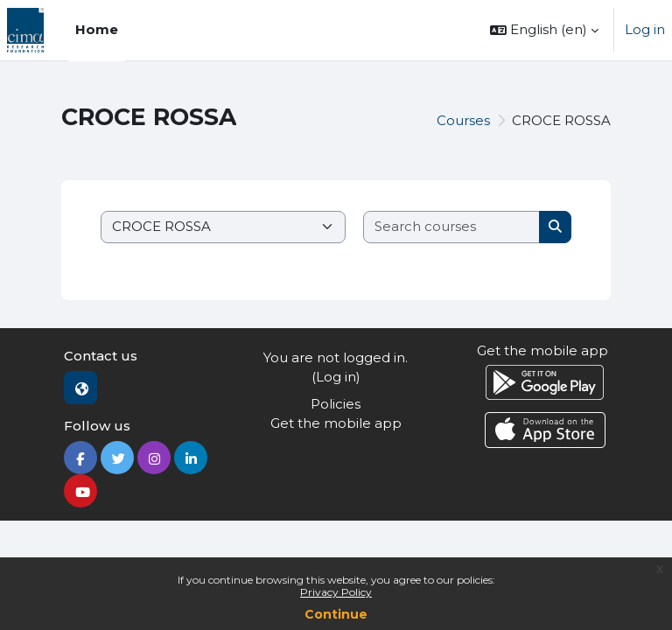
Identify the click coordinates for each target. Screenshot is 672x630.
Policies (336, 404)
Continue (336, 614)
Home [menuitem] (97, 29)
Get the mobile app (336, 423)
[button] (544, 30)
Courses (463, 120)
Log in (645, 29)
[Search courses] (452, 227)
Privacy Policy (336, 592)
